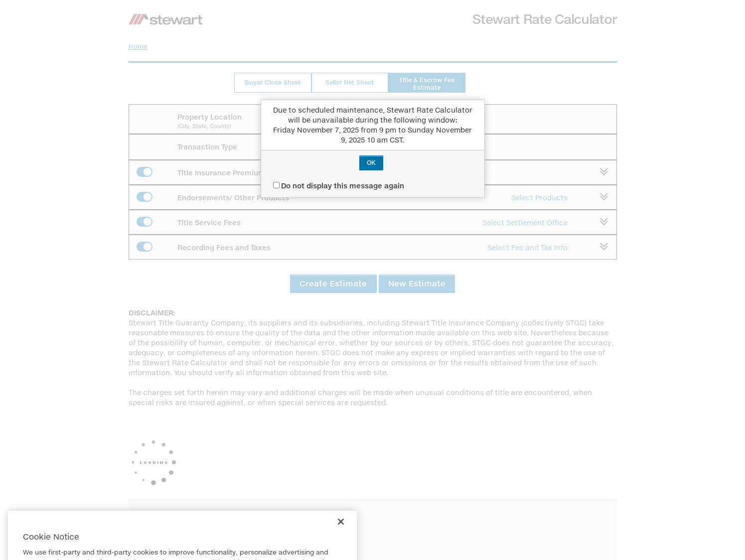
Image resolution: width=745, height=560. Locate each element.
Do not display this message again (339, 186)
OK (371, 163)
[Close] (341, 532)
